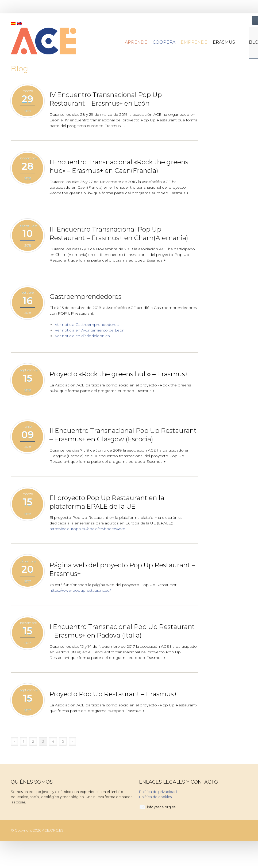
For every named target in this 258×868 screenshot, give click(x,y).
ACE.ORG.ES (53, 830)
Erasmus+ (228, 42)
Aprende (136, 42)
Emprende (194, 42)
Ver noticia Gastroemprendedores (87, 325)
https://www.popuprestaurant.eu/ (80, 590)
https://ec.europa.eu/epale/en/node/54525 (87, 529)
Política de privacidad (158, 792)
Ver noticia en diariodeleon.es (82, 336)
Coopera (164, 42)
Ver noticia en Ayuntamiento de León (90, 330)
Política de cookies (155, 797)
